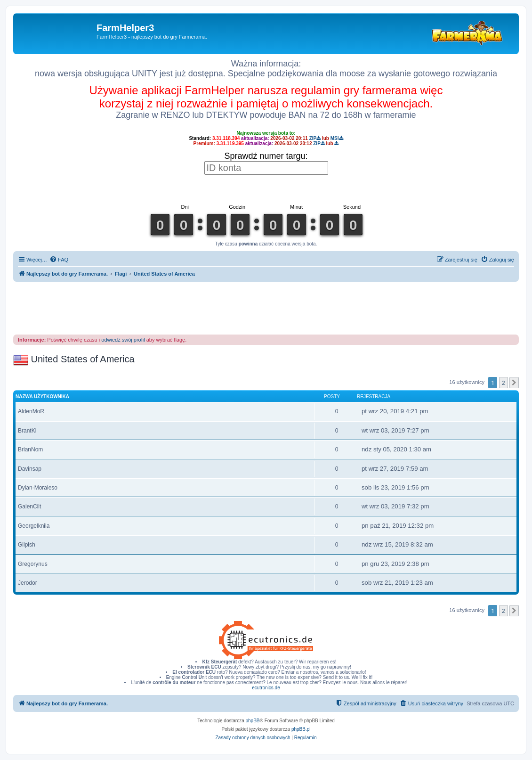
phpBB (253, 721)
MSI (337, 138)
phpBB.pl (301, 729)
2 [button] (504, 383)
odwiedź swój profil (123, 340)
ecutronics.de (266, 688)
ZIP (315, 138)
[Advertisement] (266, 308)
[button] (514, 383)
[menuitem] (59, 260)
